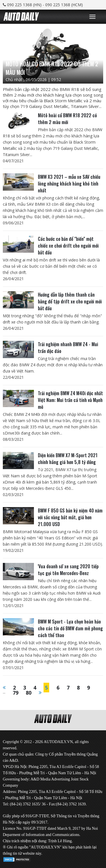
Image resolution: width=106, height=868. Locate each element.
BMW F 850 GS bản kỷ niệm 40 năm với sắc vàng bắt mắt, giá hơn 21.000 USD (70, 517)
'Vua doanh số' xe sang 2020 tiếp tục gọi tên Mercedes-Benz (68, 570)
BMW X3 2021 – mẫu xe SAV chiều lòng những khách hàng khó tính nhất (69, 184)
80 (29, 693)
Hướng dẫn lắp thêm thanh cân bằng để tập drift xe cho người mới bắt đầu (70, 301)
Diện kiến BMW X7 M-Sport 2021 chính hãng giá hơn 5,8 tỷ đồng (68, 459)
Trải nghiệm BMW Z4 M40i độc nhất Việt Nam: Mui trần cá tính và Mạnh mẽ (70, 400)
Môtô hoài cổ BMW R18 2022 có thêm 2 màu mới (67, 119)
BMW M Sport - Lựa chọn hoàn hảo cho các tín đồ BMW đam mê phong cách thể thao (70, 628)
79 (16, 693)
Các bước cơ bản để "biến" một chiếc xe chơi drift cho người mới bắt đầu (68, 246)
